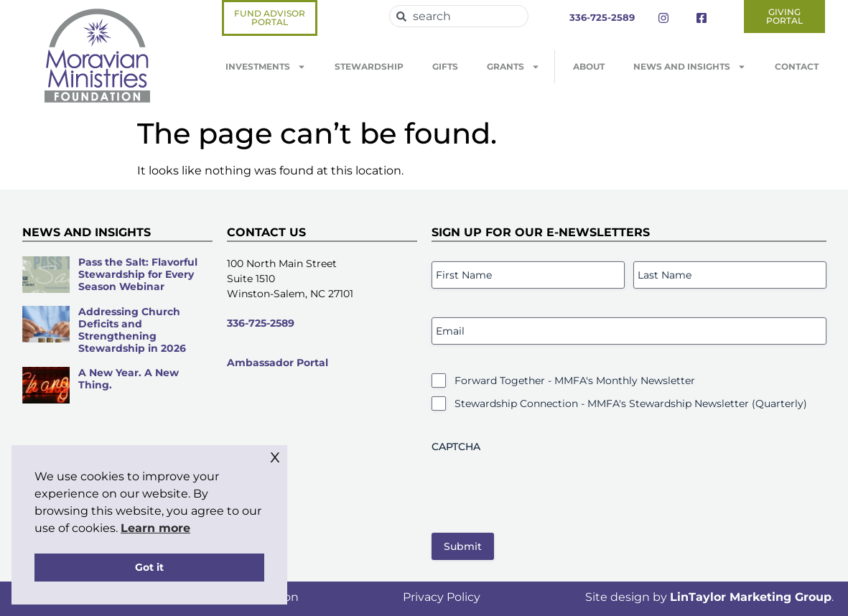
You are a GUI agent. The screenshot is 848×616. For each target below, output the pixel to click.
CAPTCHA (456, 447)
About (589, 66)
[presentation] (541, 487)
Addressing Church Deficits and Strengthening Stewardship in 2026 (132, 330)
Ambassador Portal (278, 363)
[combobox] (459, 16)
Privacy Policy (442, 597)
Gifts (445, 66)
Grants (513, 67)
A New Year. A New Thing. (129, 379)
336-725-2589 (261, 323)
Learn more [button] (155, 528)
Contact (797, 66)
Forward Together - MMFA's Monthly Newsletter (575, 381)
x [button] (275, 456)
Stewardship (369, 66)
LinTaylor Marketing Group (751, 597)
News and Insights (690, 67)
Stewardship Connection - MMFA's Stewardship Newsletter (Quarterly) (631, 403)
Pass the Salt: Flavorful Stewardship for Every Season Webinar (138, 274)
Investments (266, 67)
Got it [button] (149, 567)
